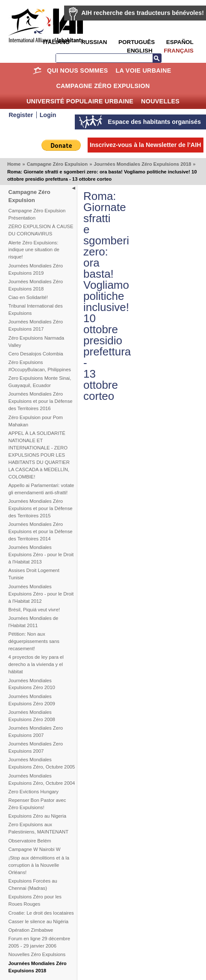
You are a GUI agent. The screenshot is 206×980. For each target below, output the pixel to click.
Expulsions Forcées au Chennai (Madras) (33, 885)
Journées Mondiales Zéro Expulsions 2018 (142, 164)
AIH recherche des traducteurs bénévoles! (143, 13)
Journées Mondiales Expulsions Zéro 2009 (32, 700)
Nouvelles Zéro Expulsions (37, 954)
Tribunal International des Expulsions (36, 310)
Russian (94, 42)
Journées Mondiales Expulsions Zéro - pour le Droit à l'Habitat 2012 (41, 594)
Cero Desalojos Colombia (36, 354)
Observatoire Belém (30, 841)
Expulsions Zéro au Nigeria (38, 816)
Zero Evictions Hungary (34, 792)
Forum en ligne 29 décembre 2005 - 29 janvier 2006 (39, 942)
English (140, 51)
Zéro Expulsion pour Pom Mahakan (36, 421)
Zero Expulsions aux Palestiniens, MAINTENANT (39, 828)
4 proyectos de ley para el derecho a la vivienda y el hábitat (36, 664)
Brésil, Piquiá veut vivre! (34, 610)
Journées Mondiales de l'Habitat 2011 (34, 622)
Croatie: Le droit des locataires (41, 913)
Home (37, 70)
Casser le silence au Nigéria (39, 921)
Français (178, 51)
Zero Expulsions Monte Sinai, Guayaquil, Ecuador (40, 382)
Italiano (56, 42)
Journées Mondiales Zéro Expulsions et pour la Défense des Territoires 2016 (41, 401)
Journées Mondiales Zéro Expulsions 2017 (36, 325)
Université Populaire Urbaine (80, 101)
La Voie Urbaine (143, 70)
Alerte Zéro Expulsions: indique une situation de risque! (34, 250)
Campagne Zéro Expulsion (103, 86)
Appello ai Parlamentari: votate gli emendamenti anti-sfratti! (41, 489)
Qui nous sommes (78, 70)
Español (180, 42)
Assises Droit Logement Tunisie (34, 574)
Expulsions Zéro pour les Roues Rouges (35, 900)
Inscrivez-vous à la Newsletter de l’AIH (146, 145)
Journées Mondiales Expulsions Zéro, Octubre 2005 (42, 763)
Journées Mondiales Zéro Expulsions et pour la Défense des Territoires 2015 (41, 508)
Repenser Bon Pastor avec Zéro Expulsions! (37, 804)
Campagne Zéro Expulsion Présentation (37, 214)
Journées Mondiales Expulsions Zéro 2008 (32, 716)
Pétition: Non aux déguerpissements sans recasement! (34, 641)
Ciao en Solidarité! (28, 297)
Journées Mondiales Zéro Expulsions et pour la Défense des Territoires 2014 (41, 531)
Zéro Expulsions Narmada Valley (37, 342)
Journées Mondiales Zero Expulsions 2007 (36, 732)
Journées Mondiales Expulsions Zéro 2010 (32, 684)
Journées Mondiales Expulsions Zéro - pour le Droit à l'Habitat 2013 (41, 555)
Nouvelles (160, 101)
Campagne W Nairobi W (35, 849)
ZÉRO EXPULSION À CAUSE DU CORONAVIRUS (41, 230)
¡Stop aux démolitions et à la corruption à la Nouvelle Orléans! (39, 865)
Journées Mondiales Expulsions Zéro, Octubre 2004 (42, 779)
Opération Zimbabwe (31, 930)
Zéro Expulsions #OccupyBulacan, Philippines (40, 366)
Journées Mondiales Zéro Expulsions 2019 (36, 269)
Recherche (157, 58)
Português (137, 42)
